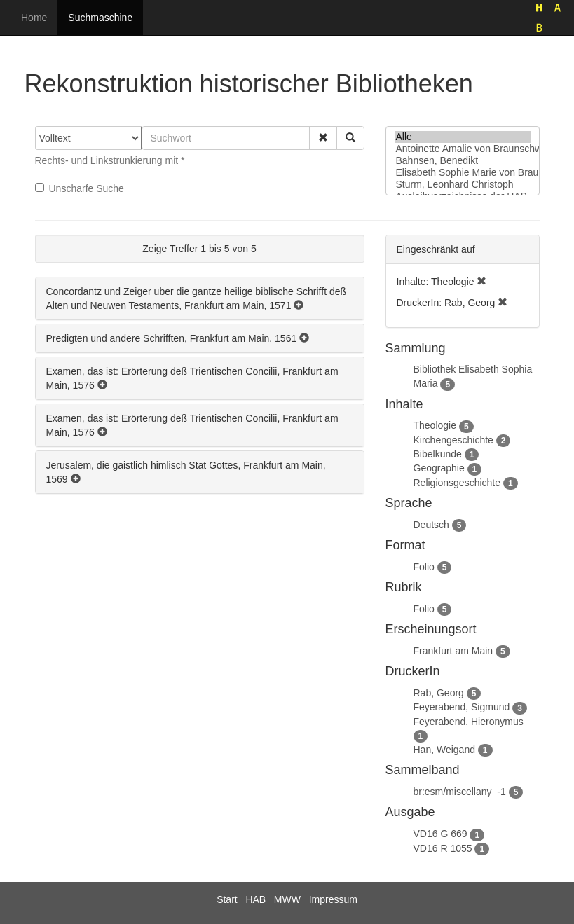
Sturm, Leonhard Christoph (463, 185)
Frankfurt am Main (453, 651)
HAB (255, 899)
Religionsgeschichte (457, 483)
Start (227, 899)
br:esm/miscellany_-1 (460, 792)
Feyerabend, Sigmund (462, 707)
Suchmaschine (100, 18)
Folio (424, 567)
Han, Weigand (444, 750)
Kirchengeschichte (453, 440)
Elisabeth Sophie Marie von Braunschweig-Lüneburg (463, 173)
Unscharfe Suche (80, 188)
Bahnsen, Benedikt (463, 161)
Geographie (439, 468)
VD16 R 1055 (443, 848)
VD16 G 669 (440, 834)
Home (34, 18)
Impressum (333, 899)
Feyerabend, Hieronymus (469, 722)
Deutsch (431, 525)
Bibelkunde (438, 454)
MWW (287, 899)
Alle (463, 137)
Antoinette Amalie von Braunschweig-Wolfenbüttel (463, 149)
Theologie (435, 425)
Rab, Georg (439, 693)
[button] (323, 138)
